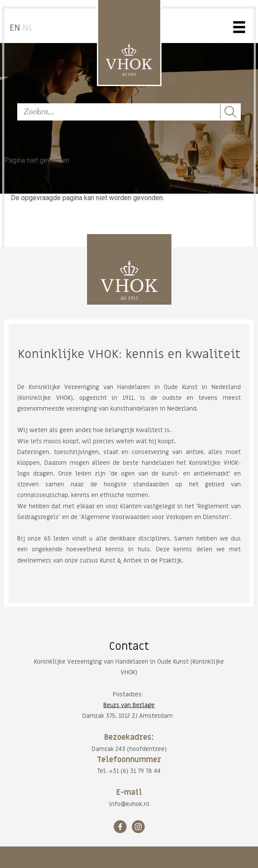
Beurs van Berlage (129, 705)
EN (15, 28)
